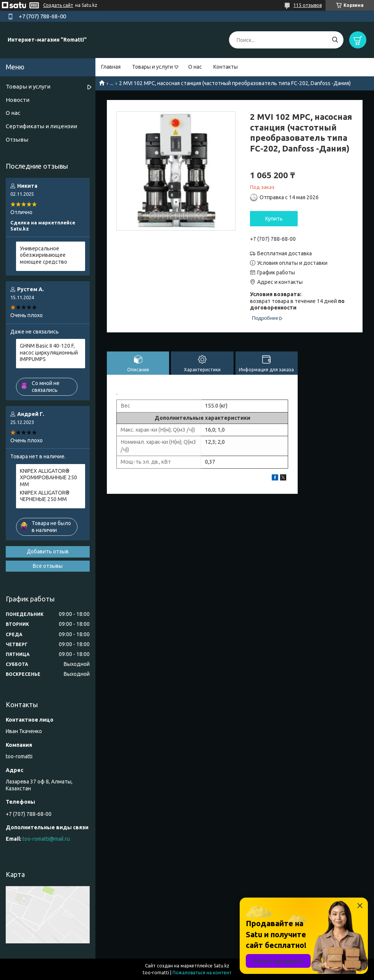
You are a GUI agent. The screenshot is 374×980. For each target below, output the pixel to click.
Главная (111, 67)
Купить (274, 219)
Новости (18, 100)
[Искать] (335, 40)
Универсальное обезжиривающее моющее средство (44, 255)
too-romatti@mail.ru (46, 839)
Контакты (226, 67)
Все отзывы (48, 566)
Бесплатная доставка (285, 253)
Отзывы (17, 139)
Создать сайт (58, 5)
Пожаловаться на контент (202, 973)
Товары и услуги (152, 67)
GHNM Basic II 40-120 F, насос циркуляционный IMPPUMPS (49, 352)
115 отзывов (308, 5)
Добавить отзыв (48, 551)
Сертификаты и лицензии (41, 126)
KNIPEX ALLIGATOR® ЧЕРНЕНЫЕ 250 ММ (45, 496)
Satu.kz (222, 966)
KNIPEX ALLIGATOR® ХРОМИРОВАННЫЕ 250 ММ (48, 478)
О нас (195, 67)
